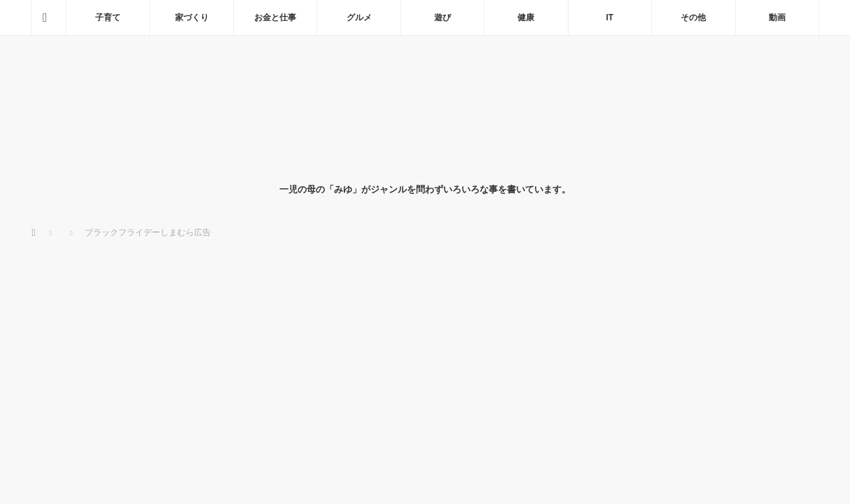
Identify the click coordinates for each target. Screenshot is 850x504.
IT (610, 17)
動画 (777, 17)
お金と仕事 (275, 17)
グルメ (359, 17)
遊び (443, 17)
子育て (108, 17)
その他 (693, 17)
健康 (526, 17)
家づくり (192, 17)
